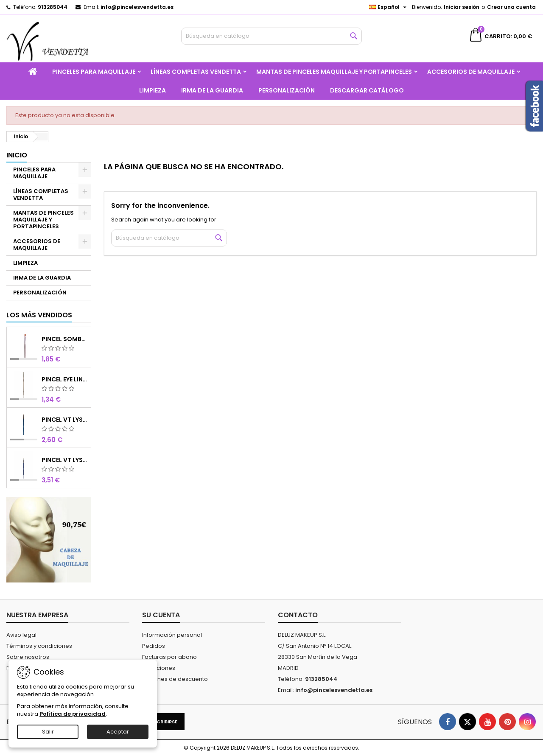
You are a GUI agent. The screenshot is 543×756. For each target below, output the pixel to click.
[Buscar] (272, 36)
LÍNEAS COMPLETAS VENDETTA (196, 72)
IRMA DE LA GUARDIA (212, 90)
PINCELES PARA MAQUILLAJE (94, 72)
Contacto (298, 615)
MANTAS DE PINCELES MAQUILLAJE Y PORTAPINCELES (334, 72)
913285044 (53, 7)
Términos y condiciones (39, 646)
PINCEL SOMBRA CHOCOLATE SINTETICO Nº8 (65, 339)
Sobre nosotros (28, 657)
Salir (48, 732)
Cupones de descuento (175, 679)
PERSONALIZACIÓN (287, 90)
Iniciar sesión (462, 7)
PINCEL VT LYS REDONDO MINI (65, 420)
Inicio (17, 155)
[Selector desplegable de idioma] (389, 7)
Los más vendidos (39, 315)
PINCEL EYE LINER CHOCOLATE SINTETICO (65, 379)
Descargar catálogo (367, 90)
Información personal (172, 635)
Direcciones (159, 668)
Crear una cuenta (511, 7)
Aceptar (118, 732)
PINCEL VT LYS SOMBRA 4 (65, 460)
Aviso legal (21, 635)
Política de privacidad (73, 714)
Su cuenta (161, 615)
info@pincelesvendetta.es (137, 7)
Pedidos (154, 646)
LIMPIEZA (153, 90)
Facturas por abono (169, 657)
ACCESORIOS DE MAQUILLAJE (471, 72)
